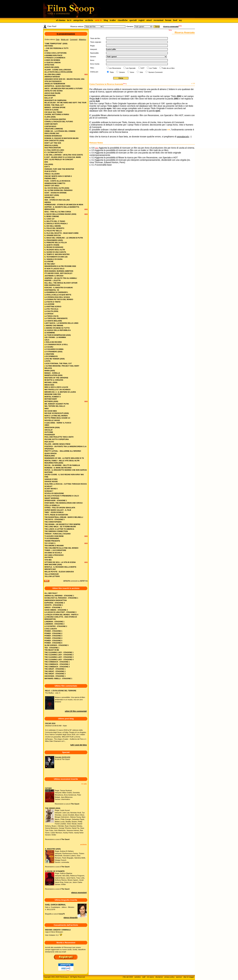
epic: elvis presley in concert (59, 159)
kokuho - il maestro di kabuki (59, 288)
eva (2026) (49, 164)
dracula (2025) (51, 145)
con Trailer (153, 68)
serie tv (98, 20)
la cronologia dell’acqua (57, 297)
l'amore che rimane (54, 326)
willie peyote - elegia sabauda (59, 572)
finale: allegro (52, 174)
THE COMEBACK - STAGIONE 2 (57, 664)
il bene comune (52, 216)
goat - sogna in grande (55, 193)
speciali (133, 20)
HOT (143, 68)
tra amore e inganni (54, 546)
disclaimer (159, 977)
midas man (49, 385)
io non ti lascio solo (54, 269)
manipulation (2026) (53, 375)
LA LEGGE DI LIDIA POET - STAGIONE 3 (60, 612)
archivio (89, 20)
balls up (49, 98)
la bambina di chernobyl (56, 292)
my (180, 20)
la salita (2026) (51, 311)
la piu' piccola (51, 309)
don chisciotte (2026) (54, 141)
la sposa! (49, 314)
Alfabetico (82, 39)
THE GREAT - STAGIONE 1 (55, 669)
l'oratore (49, 354)
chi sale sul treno (53, 112)
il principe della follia (56, 242)
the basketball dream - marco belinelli (64, 517)
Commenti (74, 39)
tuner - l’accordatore (55, 550)
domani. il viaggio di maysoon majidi (61, 138)
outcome (49, 432)
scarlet (48, 486)
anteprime (78, 20)
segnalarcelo (183, 137)
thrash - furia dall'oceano (58, 534)
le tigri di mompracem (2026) (58, 335)
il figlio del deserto (54, 228)
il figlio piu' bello (53, 231)
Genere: (130, 26)
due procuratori (53, 148)
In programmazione (66, 34)
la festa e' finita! (53, 302)
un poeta (49, 557)
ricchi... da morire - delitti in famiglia (62, 465)
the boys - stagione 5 (54, 519)
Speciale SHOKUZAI (62, 757)
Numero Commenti (155, 72)
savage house (51, 482)
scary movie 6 (51, 489)
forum (168, 20)
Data (58, 39)
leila (47, 340)
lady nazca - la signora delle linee (61, 323)
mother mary (51, 399)
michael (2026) (51, 382)
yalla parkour (52, 574)
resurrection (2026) (54, 463)
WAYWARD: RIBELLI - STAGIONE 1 (58, 678)
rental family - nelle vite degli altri (62, 461)
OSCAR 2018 (50, 723)
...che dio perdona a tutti (56, 48)
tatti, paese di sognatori (56, 515)
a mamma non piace (53, 55)
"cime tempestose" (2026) (56, 44)
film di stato (50, 171)
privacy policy (170, 977)
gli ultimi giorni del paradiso (59, 190)
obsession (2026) (52, 427)
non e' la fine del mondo (56, 416)
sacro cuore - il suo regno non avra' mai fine (64, 476)
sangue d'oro (51, 479)
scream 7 (49, 491)
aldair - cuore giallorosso (58, 70)
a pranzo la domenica (55, 58)
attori (149, 20)
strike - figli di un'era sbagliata (60, 508)
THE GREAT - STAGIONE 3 (55, 674)
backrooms (50, 95)
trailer (113, 20)
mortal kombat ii (53, 397)
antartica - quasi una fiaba (57, 86)
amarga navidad (52, 77)
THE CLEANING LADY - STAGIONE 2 (59, 655)
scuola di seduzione (54, 493)
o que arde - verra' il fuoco (58, 423)
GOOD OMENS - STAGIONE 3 (56, 610)
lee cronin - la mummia (55, 337)
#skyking (49, 46)
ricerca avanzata (171, 26)
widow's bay (50, 569)
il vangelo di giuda (54, 259)
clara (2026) (50, 117)
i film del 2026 (128, 977)
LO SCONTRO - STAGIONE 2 (56, 626)
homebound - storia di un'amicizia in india (64, 205)
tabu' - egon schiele (54, 512)
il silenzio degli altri (55, 250)
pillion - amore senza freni (57, 444)
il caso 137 (49, 219)
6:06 (46, 51)
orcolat (49, 430)
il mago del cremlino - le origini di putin (64, 238)
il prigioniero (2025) (54, 240)
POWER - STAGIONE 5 (53, 641)
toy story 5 (50, 543)
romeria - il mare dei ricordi (58, 468)
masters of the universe (56, 378)
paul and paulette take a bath (59, 437)
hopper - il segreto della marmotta (62, 207)
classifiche (123, 20)
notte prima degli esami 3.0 (57, 418)
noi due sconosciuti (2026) (57, 413)
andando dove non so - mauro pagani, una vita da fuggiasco (64, 80)
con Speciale (131, 68)
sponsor (179, 977)
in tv (69, 20)
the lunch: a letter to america (59, 529)
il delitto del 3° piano (55, 221)
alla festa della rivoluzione (58, 72)
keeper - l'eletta (53, 280)
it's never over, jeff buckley (58, 273)
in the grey (50, 264)
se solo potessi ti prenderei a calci (62, 496)
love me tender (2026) (55, 359)
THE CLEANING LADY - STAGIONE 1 (59, 652)
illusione (49, 261)
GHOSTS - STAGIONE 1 (54, 605)
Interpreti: (94, 49)
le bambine (50, 333)
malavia (48, 368)
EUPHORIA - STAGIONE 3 (55, 603)
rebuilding (50, 456)
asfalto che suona (54, 91)
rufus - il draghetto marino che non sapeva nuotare (66, 471)
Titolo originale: (96, 42)
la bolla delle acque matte (58, 295)
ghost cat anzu (52, 186)
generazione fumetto (55, 183)
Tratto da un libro (168, 68)
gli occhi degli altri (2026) (57, 188)
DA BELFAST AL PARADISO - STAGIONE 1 (61, 598)
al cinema (61, 20)
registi (141, 20)
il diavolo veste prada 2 (56, 224)
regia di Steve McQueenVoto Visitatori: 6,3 (58, 932)
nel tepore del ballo (55, 406)
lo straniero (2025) (53, 352)
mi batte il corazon (54, 380)
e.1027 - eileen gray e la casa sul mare (63, 157)
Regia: (93, 46)
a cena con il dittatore (56, 53)
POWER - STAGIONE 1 (53, 631)
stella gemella (52, 505)
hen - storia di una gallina (57, 200)
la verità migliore (53, 321)
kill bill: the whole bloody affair (61, 283)
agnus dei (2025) (52, 67)
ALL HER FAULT (51, 593)
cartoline (138, 977)
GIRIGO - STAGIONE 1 (53, 607)
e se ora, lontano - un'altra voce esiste (64, 155)
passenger (50, 435)
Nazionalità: (94, 53)
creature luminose (54, 129)
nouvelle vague (52, 420)
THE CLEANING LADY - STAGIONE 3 (59, 657)
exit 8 (47, 167)
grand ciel (50, 197)
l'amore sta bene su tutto (57, 328)
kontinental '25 (52, 290)
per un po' (49, 442)
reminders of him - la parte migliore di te (64, 458)
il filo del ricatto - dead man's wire (61, 233)
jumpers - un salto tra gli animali (61, 278)
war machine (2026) (53, 565)
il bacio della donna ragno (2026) (60, 214)
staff (144, 977)
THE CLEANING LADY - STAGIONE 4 (59, 660)
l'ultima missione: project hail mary (62, 366)
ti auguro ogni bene (54, 536)
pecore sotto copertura (57, 439)
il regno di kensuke (54, 247)
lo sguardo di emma (54, 349)
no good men (51, 411)
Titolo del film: (95, 38)
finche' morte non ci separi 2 (58, 176)
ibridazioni (50, 209)
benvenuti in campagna (55, 100)
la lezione (49, 304)
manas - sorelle (52, 373)
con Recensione (115, 68)
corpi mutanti (51, 124)
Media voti (65, 39)
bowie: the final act (54, 105)
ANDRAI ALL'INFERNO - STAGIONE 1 (59, 596)
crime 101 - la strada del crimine (60, 131)
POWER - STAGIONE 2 (53, 633)
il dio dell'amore (53, 226)
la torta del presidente (56, 318)
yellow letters (52, 576)
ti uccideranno (52, 538)
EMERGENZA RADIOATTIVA (56, 600)
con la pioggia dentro (55, 119)
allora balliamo (53, 74)
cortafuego (50, 126)
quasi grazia (51, 453)
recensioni (159, 20)
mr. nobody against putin (57, 404)
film (87, 581)
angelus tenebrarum (55, 84)
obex (47, 425)
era (46, 162)
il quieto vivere (52, 245)
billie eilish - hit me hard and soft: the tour (65, 103)
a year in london (53, 63)
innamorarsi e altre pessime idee (60, 266)
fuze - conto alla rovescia (57, 181)
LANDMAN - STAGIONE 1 (54, 622)
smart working (52, 498)
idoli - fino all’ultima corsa (58, 212)
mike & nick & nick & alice (56, 387)
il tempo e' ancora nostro (57, 254)
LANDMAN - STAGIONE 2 (54, 624)
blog (106, 20)
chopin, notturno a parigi (57, 114)
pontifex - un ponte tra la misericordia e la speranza (65, 448)
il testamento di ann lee (56, 257)
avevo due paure (52, 93)
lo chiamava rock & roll (56, 344)
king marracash (52, 285)
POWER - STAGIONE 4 (53, 638)
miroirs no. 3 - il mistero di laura (60, 392)
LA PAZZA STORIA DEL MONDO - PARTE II (61, 615)
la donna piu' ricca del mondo (59, 299)
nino (47, 409)
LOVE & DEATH (51, 629)
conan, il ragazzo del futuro (59, 122)
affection (49, 65)
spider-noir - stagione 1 (56, 500)
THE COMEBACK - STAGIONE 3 (57, 667)
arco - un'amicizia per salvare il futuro (63, 88)
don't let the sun (53, 143)
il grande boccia (53, 235)
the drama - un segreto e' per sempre (62, 524)
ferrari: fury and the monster (59, 169)
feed (175, 20)
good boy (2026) (52, 195)
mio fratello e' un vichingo (57, 390)
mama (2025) (50, 371)
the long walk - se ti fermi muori (60, 527)
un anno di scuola (53, 553)
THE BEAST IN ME (52, 650)
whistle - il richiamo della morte (60, 567)
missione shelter (53, 394)
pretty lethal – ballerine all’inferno (63, 451)
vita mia (48, 560)
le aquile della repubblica (58, 330)
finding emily (51, 178)
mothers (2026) (51, 401)
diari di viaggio (189, 977)
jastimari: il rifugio (54, 276)
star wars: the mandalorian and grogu (64, 503)
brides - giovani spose (55, 107)
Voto (141, 72)
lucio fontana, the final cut (58, 363)
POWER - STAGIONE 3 (53, 636)
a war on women (52, 60)
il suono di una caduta (55, 252)
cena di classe (52, 110)
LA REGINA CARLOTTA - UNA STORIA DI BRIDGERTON (61, 618)
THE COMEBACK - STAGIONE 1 (57, 662)
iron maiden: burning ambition (59, 271)
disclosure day (52, 133)
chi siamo (150, 977)
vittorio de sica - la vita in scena (60, 562)
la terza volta (51, 316)
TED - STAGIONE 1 (52, 648)
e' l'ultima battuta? (54, 152)
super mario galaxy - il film (58, 510)
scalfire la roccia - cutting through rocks (66, 484)
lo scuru (49, 347)
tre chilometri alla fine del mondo (61, 548)
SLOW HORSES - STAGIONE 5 (56, 645)
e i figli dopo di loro (54, 150)
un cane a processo (54, 555)
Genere (122, 72)
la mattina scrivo (53, 307)
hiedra (48, 202)
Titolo (111, 72)
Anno (132, 72)
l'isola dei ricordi (53, 342)
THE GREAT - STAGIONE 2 (55, 671)
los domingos (51, 356)
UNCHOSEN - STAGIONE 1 (55, 676)
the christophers (53, 522)
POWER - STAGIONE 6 (53, 643)
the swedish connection (56, 531)
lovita (48, 361)
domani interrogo (53, 136)
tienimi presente (52, 541)
